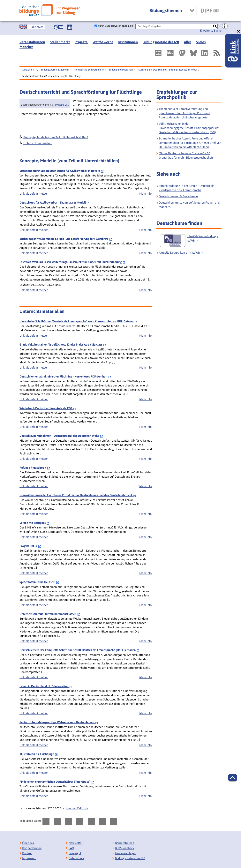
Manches (26, 47)
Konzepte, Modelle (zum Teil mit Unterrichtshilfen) (56, 137)
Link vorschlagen (126, 853)
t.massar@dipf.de (77, 808)
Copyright (75, 853)
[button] (233, 778)
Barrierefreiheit (125, 843)
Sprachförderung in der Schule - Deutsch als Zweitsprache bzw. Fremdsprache (186, 188)
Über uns (28, 843)
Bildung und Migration (121, 70)
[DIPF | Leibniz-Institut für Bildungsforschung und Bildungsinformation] (210, 11)
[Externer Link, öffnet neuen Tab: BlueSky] (193, 53)
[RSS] (216, 53)
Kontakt (27, 853)
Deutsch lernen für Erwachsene (178, 196)
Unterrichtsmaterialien (38, 143)
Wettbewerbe (103, 42)
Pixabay (59, 105)
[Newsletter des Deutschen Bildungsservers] (158, 53)
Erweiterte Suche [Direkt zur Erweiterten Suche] (211, 30)
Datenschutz (76, 858)
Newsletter (75, 843)
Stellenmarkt (60, 42)
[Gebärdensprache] (59, 27)
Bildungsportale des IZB (161, 42)
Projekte (81, 42)
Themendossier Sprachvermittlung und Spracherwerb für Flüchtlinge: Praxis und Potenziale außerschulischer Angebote (184, 113)
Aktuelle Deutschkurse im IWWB (179, 253)
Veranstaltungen (32, 42)
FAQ (71, 848)
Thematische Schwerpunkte (89, 70)
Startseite (27, 70)
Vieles (201, 42)
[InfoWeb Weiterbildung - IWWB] (190, 241)
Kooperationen (32, 848)
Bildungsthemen (166, 11)
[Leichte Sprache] (70, 27)
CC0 (67, 105)
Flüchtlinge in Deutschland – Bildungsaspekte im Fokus (167, 70)
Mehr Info (146, 194)
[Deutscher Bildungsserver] (50, 10)
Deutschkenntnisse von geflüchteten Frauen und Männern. (189, 205)
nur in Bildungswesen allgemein (115, 26)
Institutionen (128, 42)
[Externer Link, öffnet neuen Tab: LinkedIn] (204, 53)
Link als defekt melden (34, 194)
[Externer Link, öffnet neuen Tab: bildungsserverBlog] (170, 53)
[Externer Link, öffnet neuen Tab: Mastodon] (182, 53)
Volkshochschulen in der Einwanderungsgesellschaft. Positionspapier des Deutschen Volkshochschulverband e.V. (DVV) (189, 128)
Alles (188, 42)
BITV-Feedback (125, 848)
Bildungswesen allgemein (55, 70)
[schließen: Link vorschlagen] (239, 31)
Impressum (29, 858)
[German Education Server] (32, 27)
